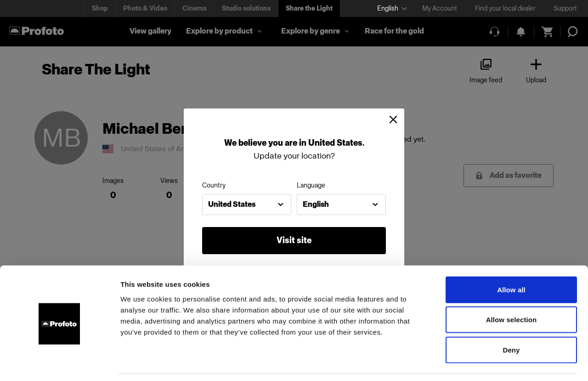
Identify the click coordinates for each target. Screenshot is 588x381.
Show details (482, 363)
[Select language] (392, 9)
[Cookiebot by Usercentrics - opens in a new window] (59, 363)
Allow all (511, 260)
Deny (511, 321)
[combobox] (247, 205)
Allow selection (512, 291)
